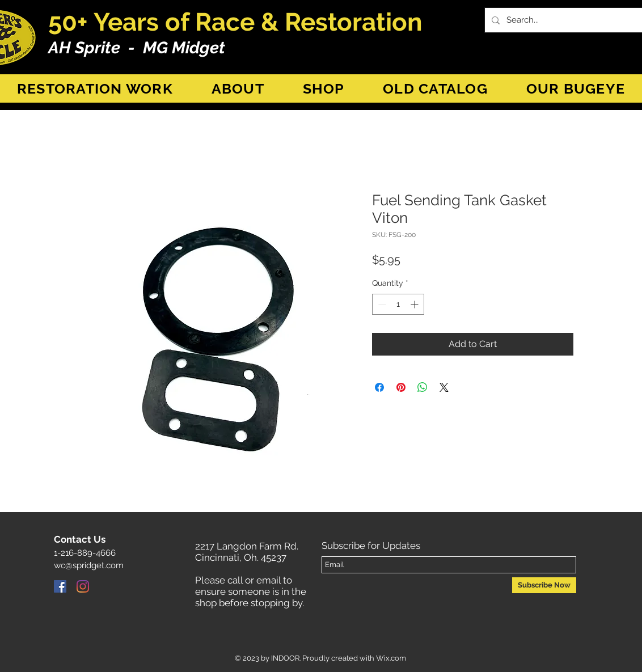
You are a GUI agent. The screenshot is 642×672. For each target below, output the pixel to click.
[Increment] (415, 304)
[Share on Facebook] (379, 387)
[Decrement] (381, 304)
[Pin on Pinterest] (401, 387)
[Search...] (570, 20)
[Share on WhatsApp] (423, 387)
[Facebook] (60, 586)
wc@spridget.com (89, 565)
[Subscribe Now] (544, 585)
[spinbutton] (398, 304)
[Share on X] (444, 387)
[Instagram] (83, 586)
